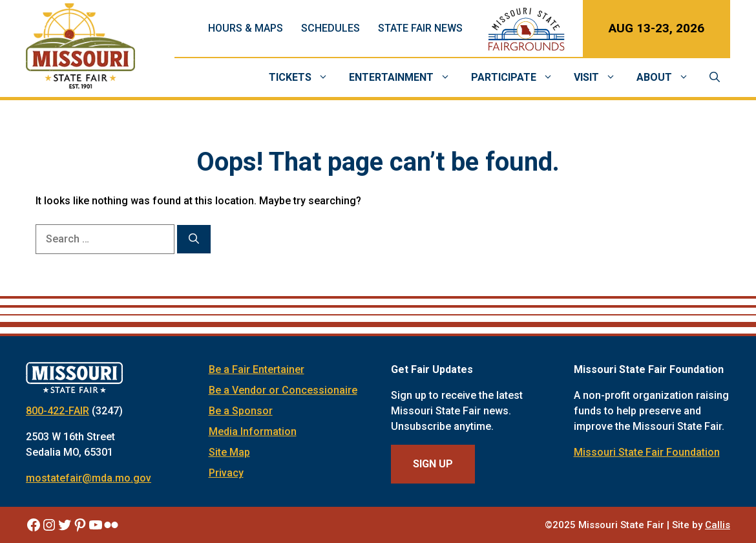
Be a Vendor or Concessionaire (283, 390)
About (668, 78)
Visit (600, 78)
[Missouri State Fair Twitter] (65, 525)
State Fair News (420, 28)
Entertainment (405, 78)
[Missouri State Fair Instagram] (49, 525)
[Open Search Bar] (715, 78)
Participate (517, 78)
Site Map (229, 452)
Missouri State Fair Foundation (647, 452)
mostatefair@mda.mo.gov (89, 478)
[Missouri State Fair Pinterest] (80, 525)
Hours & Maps (246, 28)
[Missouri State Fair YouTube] (96, 525)
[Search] (194, 239)
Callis (718, 525)
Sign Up (433, 464)
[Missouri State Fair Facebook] (34, 525)
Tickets (304, 78)
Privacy (226, 473)
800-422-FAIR (58, 411)
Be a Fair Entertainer (257, 369)
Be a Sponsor (241, 411)
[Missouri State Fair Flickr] (111, 525)
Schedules (331, 28)
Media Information (253, 431)
